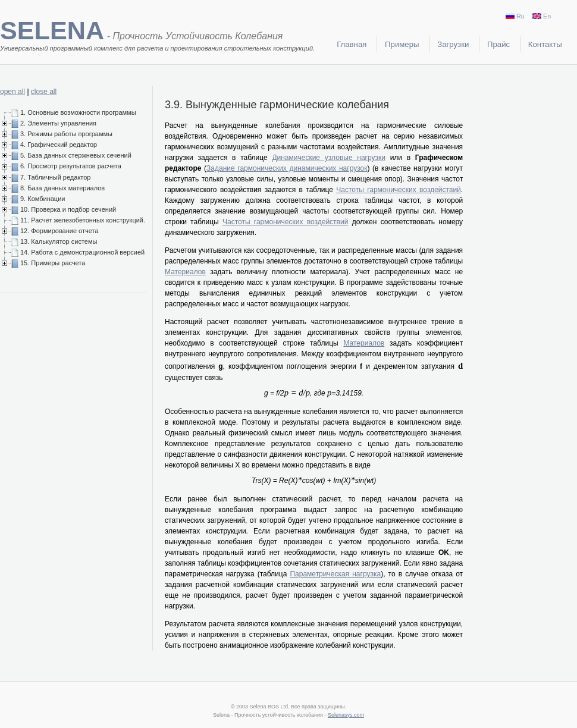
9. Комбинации (43, 199)
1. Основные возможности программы (78, 112)
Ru (515, 16)
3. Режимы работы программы (66, 134)
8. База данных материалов (62, 188)
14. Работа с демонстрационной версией (82, 252)
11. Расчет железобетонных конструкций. (83, 220)
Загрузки (453, 44)
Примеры (402, 44)
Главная (352, 44)
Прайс (498, 44)
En (542, 16)
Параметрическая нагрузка (335, 574)
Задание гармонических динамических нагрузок (287, 168)
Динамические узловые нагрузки (329, 158)
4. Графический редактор (59, 145)
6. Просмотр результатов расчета (71, 166)
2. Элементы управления (58, 123)
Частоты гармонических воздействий (399, 190)
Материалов (185, 272)
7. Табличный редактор (55, 177)
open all (12, 92)
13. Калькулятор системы (59, 241)
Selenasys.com (346, 715)
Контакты (545, 44)
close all (44, 92)
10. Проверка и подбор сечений (68, 209)
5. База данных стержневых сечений (76, 155)
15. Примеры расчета (53, 263)
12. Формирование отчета (59, 231)
